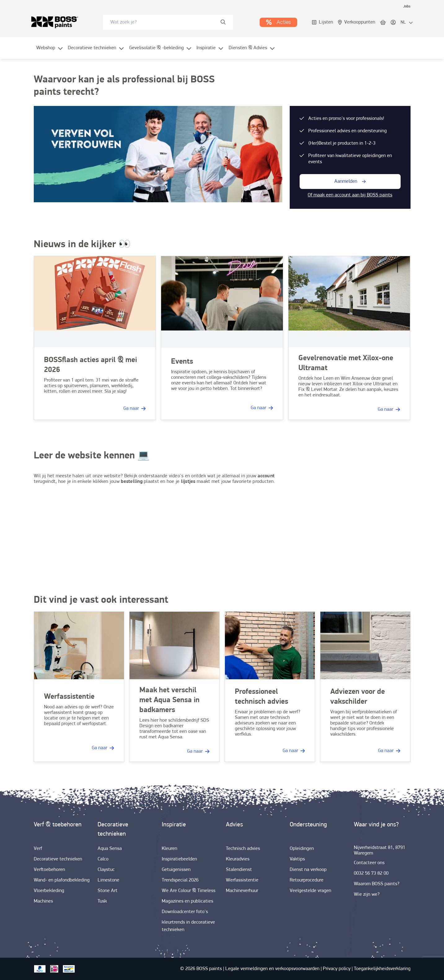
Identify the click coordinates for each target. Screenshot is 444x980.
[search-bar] (164, 22)
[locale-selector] (407, 23)
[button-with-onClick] (350, 182)
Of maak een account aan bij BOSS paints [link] (350, 195)
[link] (407, 6)
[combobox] (168, 22)
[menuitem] (50, 52)
